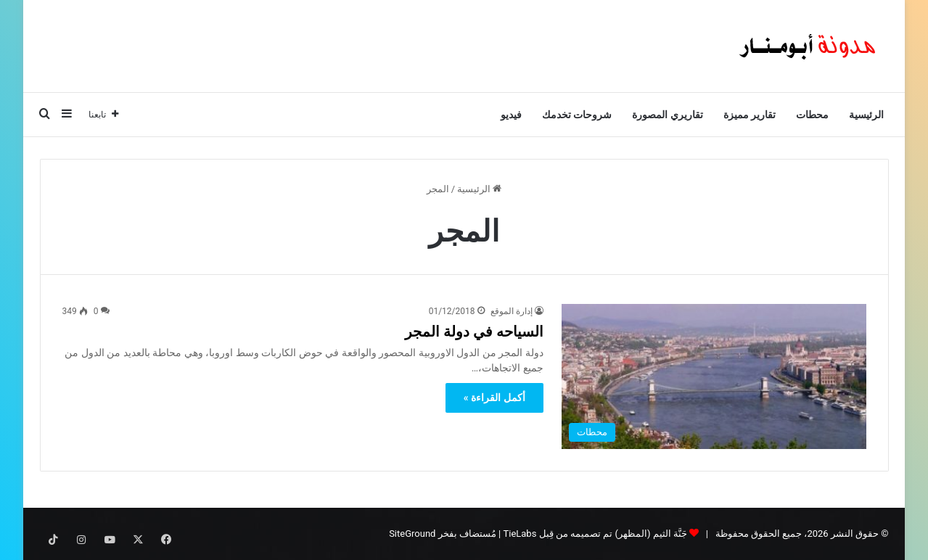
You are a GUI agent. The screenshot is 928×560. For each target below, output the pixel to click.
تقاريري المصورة (667, 115)
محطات (812, 115)
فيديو (511, 115)
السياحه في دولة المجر (474, 332)
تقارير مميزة (750, 115)
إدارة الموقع (512, 311)
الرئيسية (866, 115)
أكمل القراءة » (494, 398)
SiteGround (412, 534)
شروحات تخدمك (577, 115)
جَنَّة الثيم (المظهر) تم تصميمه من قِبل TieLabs (595, 534)
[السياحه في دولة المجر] (714, 376)
